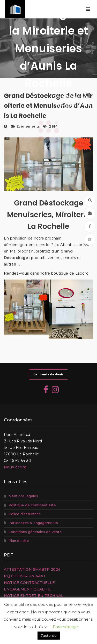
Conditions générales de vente (35, 532)
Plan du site (19, 541)
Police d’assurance (25, 514)
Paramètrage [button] (65, 627)
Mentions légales (23, 496)
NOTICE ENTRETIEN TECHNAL (34, 596)
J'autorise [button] (49, 635)
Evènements (28, 126)
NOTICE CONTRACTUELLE (29, 583)
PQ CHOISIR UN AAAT (25, 576)
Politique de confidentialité (32, 505)
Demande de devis (48, 374)
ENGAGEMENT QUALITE (27, 589)
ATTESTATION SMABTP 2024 (32, 569)
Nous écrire (15, 467)
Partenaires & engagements (33, 523)
